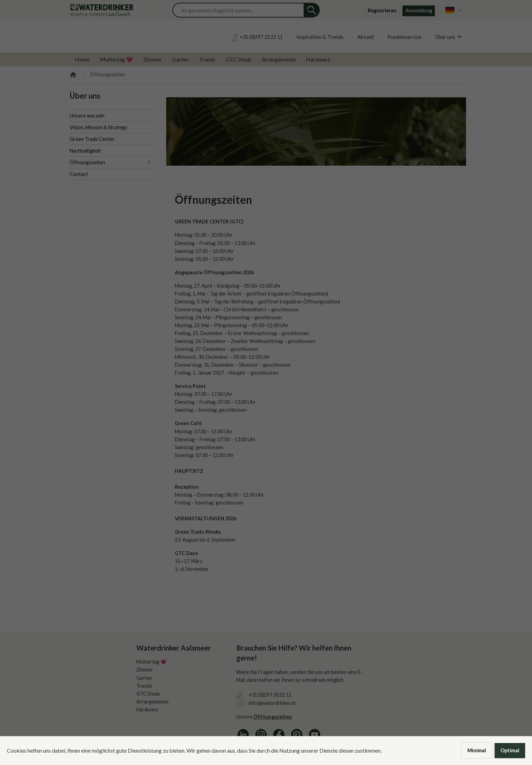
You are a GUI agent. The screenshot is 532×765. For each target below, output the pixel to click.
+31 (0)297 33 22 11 (270, 695)
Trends (207, 59)
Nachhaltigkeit (85, 151)
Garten (180, 59)
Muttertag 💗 (116, 59)
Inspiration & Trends (320, 37)
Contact (79, 174)
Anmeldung (419, 10)
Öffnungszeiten (87, 162)
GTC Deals (239, 59)
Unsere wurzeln (87, 116)
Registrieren (382, 10)
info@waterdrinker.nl (272, 703)
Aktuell (365, 37)
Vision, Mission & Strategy (98, 127)
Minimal (477, 750)
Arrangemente (279, 59)
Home (82, 59)
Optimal (510, 750)
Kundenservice (404, 37)
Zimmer (152, 59)
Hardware (318, 59)
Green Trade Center (92, 139)
